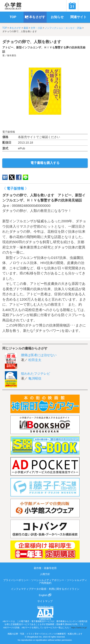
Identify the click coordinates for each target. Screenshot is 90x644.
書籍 (26, 28)
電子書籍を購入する (45, 163)
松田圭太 (35, 360)
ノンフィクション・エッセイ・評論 (63, 28)
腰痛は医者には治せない (39, 355)
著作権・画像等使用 (45, 568)
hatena (5, 177)
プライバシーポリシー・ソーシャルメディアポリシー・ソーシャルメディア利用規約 (45, 581)
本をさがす (15, 28)
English (45, 595)
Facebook (19, 177)
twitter (12, 177)
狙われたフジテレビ (36, 374)
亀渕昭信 (35, 378)
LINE (25, 177)
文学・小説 (36, 28)
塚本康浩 (12, 55)
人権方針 (45, 574)
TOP (5, 28)
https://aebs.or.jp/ (79, 628)
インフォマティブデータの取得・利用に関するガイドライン (45, 589)
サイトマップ (45, 601)
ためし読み (45, 122)
